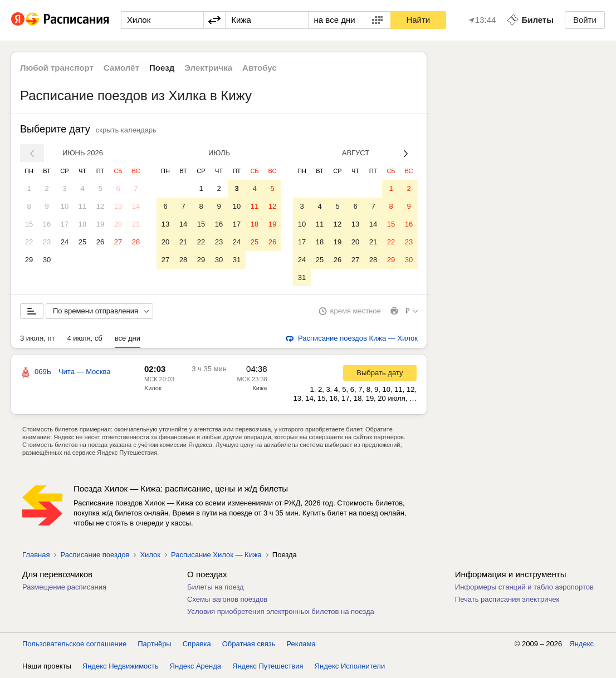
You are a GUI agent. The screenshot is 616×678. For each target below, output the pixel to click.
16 (47, 224)
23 (47, 242)
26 (100, 242)
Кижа (260, 389)
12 (100, 206)
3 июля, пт (37, 339)
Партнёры (154, 644)
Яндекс (581, 644)
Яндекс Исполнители (350, 667)
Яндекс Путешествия (268, 667)
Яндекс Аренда (195, 667)
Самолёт (121, 68)
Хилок (153, 389)
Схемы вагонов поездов (227, 600)
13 (118, 206)
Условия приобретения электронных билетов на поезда (281, 612)
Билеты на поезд (216, 588)
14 (136, 206)
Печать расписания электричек (507, 600)
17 (65, 224)
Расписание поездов (95, 555)
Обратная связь (249, 644)
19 (100, 224)
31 (237, 260)
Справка (197, 644)
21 (136, 224)
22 (29, 242)
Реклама (301, 644)
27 (118, 242)
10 (65, 206)
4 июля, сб (84, 339)
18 (82, 224)
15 (29, 224)
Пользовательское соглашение (74, 644)
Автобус (260, 68)
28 (136, 242)
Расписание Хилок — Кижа (216, 555)
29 (29, 260)
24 (65, 242)
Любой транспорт (57, 68)
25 (82, 242)
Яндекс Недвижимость (121, 667)
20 (118, 224)
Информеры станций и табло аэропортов (524, 588)
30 (47, 260)
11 (82, 206)
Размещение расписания (64, 588)
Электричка (208, 68)
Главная (36, 555)
